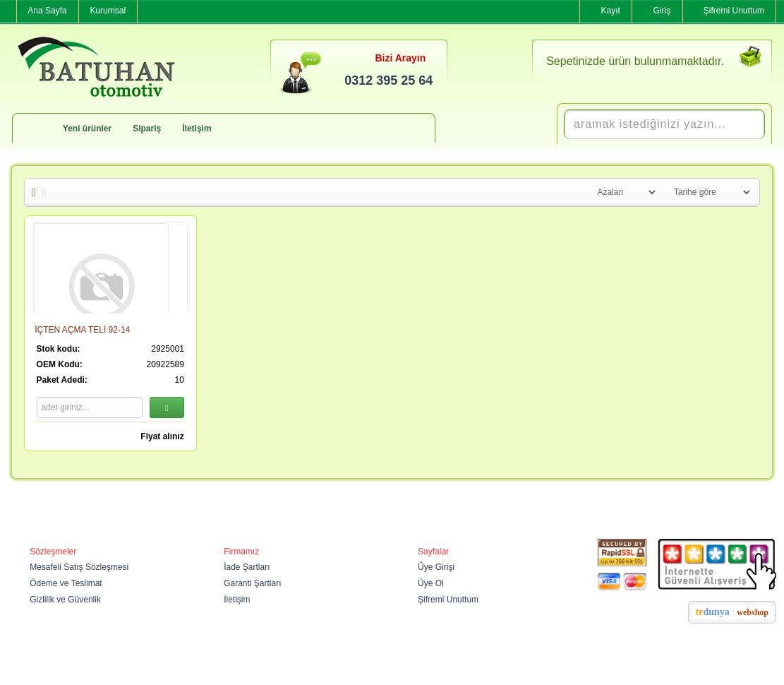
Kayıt (610, 11)
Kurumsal (108, 11)
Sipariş (147, 129)
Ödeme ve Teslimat (66, 583)
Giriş (662, 11)
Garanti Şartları (252, 583)
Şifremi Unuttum (734, 11)
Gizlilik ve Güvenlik (65, 600)
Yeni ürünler (87, 129)
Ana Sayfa (47, 11)
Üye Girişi (436, 567)
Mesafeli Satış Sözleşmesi (79, 567)
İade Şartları (247, 567)
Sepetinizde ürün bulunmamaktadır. (635, 61)
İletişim (197, 129)
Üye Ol (431, 583)
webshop (753, 612)
